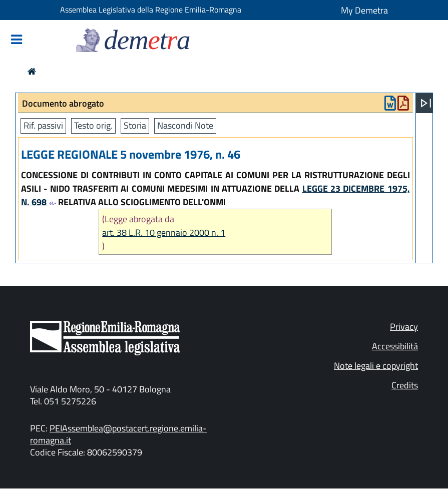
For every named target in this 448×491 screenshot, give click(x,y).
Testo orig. (93, 125)
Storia (135, 125)
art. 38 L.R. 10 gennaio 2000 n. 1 (164, 232)
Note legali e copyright (376, 366)
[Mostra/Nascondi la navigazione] (17, 40)
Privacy (404, 327)
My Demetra (364, 10)
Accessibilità (395, 346)
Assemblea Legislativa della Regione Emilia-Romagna (151, 10)
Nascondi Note (185, 125)
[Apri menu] (426, 103)
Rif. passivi (43, 125)
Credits (405, 385)
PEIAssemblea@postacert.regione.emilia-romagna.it (118, 434)
